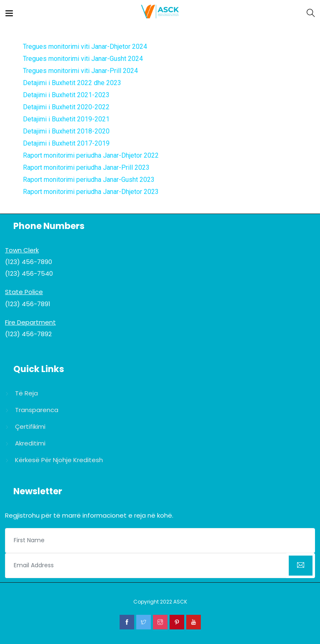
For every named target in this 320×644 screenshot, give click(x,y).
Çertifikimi (30, 426)
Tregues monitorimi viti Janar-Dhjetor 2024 (85, 47)
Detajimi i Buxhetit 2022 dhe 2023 (72, 83)
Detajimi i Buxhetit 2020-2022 (66, 107)
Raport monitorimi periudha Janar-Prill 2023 (86, 167)
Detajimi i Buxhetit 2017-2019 (66, 143)
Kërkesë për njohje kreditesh (59, 460)
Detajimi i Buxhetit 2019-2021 (66, 119)
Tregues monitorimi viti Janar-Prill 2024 (80, 71)
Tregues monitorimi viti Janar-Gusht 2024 (83, 59)
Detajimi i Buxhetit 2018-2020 (66, 131)
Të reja (26, 393)
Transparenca (37, 410)
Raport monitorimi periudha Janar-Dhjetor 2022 (91, 155)
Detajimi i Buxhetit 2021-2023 (66, 95)
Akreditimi (30, 443)
